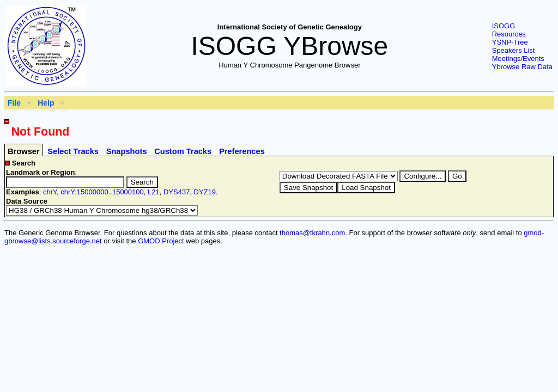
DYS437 (177, 192)
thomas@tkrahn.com (312, 233)
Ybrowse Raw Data (522, 67)
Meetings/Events (518, 59)
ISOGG (504, 26)
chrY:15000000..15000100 (102, 192)
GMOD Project (161, 241)
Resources (509, 34)
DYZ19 (205, 192)
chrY (50, 192)
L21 (154, 192)
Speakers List (514, 50)
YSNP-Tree (510, 42)
